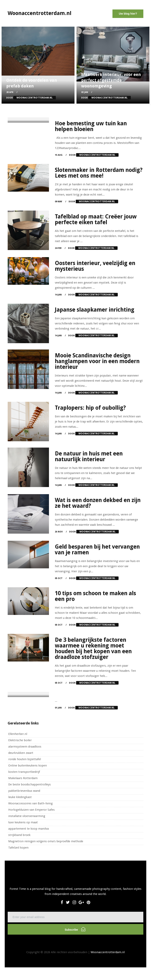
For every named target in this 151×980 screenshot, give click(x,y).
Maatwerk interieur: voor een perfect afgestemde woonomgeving (111, 80)
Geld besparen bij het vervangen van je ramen (97, 550)
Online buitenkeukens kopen (28, 765)
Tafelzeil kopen (18, 848)
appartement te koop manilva (29, 829)
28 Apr (10, 92)
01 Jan (58, 708)
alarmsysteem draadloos (25, 747)
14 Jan (58, 295)
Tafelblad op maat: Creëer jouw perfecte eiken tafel (96, 219)
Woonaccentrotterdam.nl (108, 952)
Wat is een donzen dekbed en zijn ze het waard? (98, 503)
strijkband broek (19, 835)
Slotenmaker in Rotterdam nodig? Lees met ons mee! (99, 173)
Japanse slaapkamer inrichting (95, 310)
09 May (58, 202)
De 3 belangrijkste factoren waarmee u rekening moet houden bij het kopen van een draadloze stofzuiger (93, 648)
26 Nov (59, 532)
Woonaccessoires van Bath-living (30, 803)
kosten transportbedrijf (24, 772)
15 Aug (59, 155)
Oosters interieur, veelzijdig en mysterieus (95, 266)
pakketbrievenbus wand (24, 791)
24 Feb (58, 248)
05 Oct (59, 578)
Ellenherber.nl (18, 734)
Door (31, 98)
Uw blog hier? (128, 14)
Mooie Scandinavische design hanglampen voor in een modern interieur (97, 361)
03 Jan (85, 92)
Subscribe (75, 929)
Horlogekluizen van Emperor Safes (31, 810)
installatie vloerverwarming (27, 816)
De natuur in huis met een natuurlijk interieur (89, 456)
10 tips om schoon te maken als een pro (95, 596)
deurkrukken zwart (21, 753)
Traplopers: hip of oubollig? (90, 408)
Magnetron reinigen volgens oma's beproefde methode (46, 841)
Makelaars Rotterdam (23, 778)
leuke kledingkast (20, 797)
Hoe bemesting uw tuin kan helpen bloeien (91, 126)
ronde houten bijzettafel (25, 759)
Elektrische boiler (20, 740)
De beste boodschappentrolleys (29, 784)
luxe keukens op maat (23, 822)
